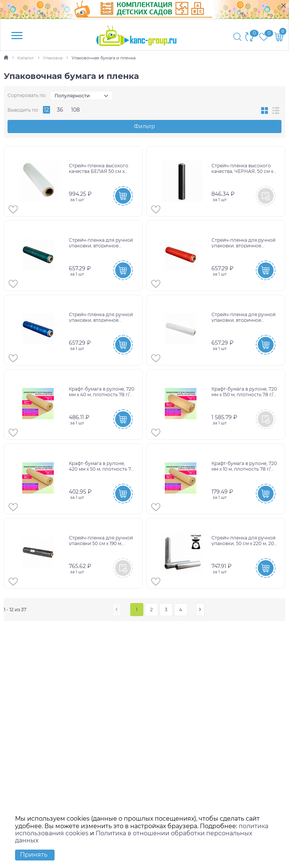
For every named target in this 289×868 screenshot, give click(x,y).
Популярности (72, 96)
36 (60, 110)
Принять (34, 855)
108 (75, 110)
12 (46, 110)
